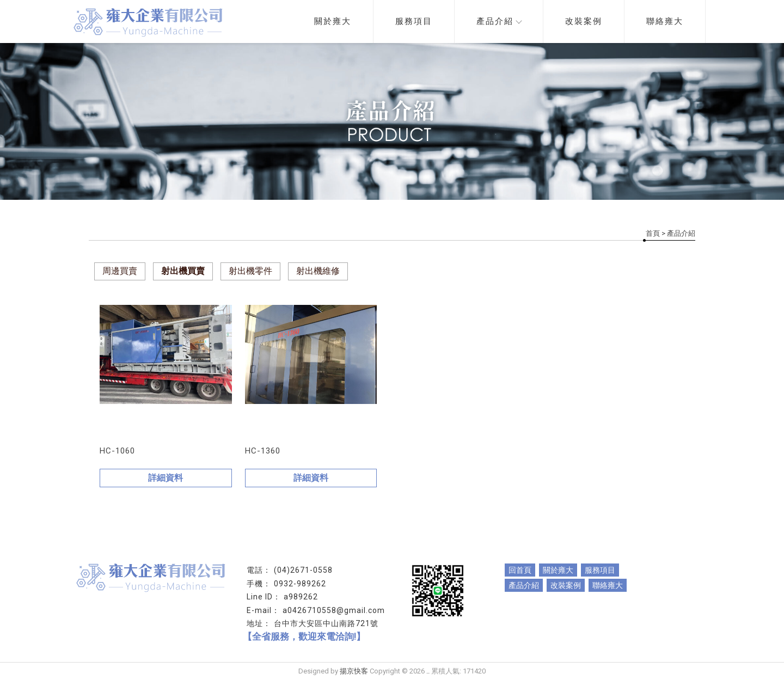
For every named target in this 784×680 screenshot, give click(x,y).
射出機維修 (318, 271)
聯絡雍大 (665, 21)
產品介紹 (499, 21)
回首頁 (520, 570)
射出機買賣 (183, 271)
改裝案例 (584, 21)
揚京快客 (354, 671)
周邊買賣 (120, 271)
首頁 (653, 233)
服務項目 (414, 21)
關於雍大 (333, 21)
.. (428, 671)
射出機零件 (250, 271)
